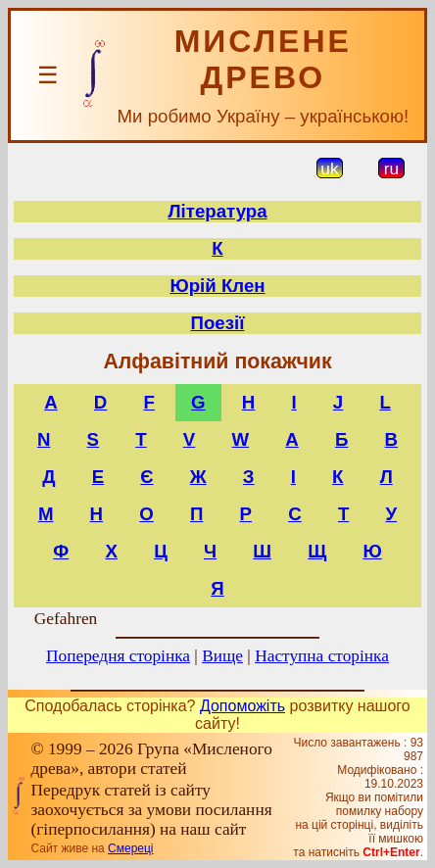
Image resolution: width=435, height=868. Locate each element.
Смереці (130, 848)
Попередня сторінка (118, 656)
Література (217, 211)
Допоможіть (242, 706)
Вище (222, 656)
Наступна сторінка (322, 656)
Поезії (218, 323)
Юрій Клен (217, 286)
